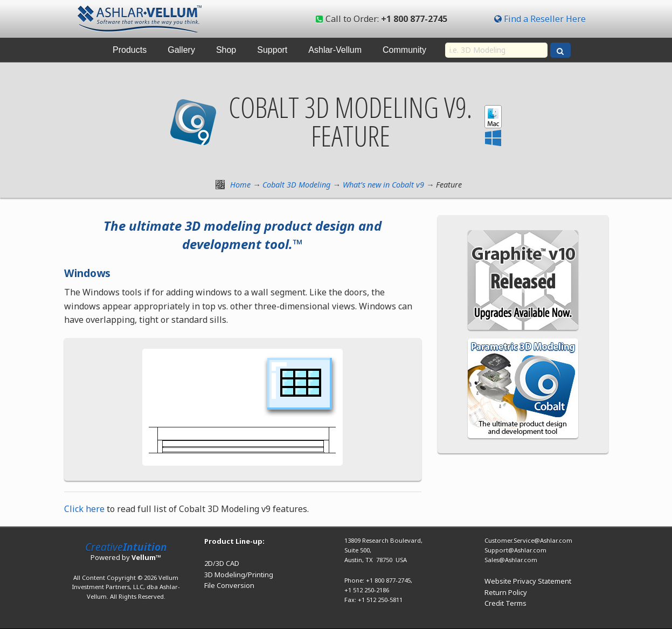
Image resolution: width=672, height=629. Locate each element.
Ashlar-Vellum (335, 50)
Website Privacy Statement (528, 581)
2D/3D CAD (222, 563)
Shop (226, 50)
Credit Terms (505, 603)
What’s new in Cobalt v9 (383, 185)
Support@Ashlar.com (515, 550)
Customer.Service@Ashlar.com (528, 540)
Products (130, 50)
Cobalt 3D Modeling (296, 185)
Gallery (181, 50)
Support (272, 50)
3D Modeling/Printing (239, 575)
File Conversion (229, 585)
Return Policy (506, 592)
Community (404, 50)
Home (240, 185)
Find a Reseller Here (545, 19)
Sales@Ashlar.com (511, 560)
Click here (84, 509)
